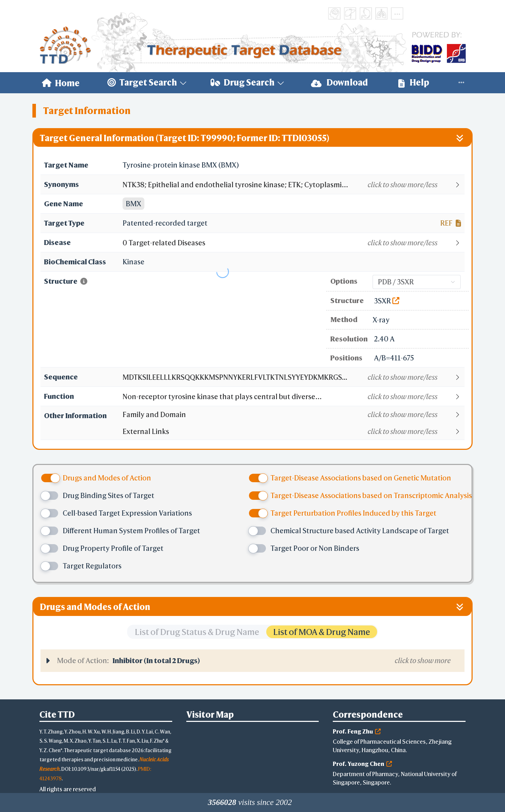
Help (414, 83)
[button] (293, 185)
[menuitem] (61, 83)
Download (339, 83)
